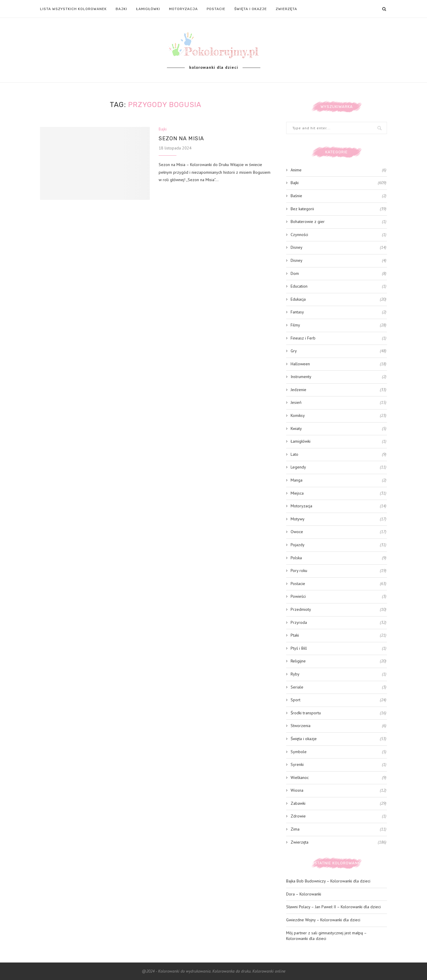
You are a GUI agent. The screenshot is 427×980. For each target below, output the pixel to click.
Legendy (338, 467)
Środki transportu (338, 713)
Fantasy (338, 312)
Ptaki (338, 635)
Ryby (338, 674)
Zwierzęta (286, 9)
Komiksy (338, 416)
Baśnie (338, 196)
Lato (338, 455)
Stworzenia (338, 726)
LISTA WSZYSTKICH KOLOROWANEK (73, 9)
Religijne (338, 661)
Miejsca (338, 493)
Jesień (338, 403)
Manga (338, 480)
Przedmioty (338, 610)
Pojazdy (338, 545)
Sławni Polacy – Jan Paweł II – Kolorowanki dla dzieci (333, 907)
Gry (338, 351)
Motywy (338, 519)
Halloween (338, 364)
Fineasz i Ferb (338, 338)
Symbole (338, 752)
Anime (338, 170)
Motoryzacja (183, 9)
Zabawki (338, 804)
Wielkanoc (338, 778)
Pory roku (338, 571)
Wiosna (338, 791)
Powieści (338, 597)
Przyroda (338, 623)
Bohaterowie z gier (338, 222)
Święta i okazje (251, 9)
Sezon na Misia (181, 138)
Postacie (216, 9)
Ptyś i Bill (338, 648)
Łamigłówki (148, 9)
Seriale (338, 687)
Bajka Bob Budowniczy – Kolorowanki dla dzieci (328, 881)
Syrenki (338, 765)
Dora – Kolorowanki (304, 894)
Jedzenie (338, 390)
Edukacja (338, 299)
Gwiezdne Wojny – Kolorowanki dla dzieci (323, 920)
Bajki (121, 9)
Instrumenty (338, 377)
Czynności (338, 235)
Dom (338, 274)
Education (338, 286)
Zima (338, 829)
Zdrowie (338, 816)
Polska (338, 558)
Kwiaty (338, 429)
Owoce (338, 532)
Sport (338, 700)
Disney (338, 248)
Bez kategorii (338, 209)
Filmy (338, 325)
